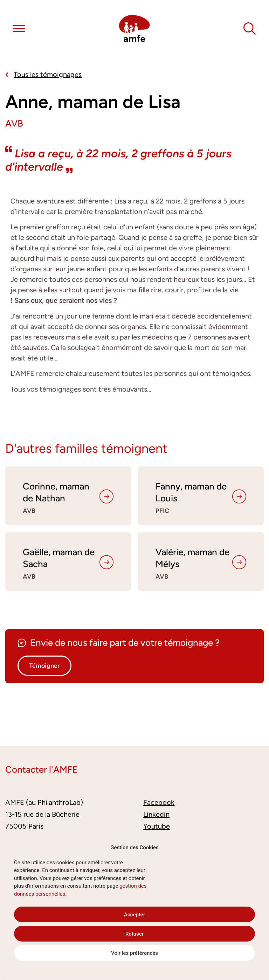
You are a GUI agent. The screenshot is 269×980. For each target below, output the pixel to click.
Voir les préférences (134, 953)
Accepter (134, 915)
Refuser (134, 934)
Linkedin (156, 814)
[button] (19, 30)
